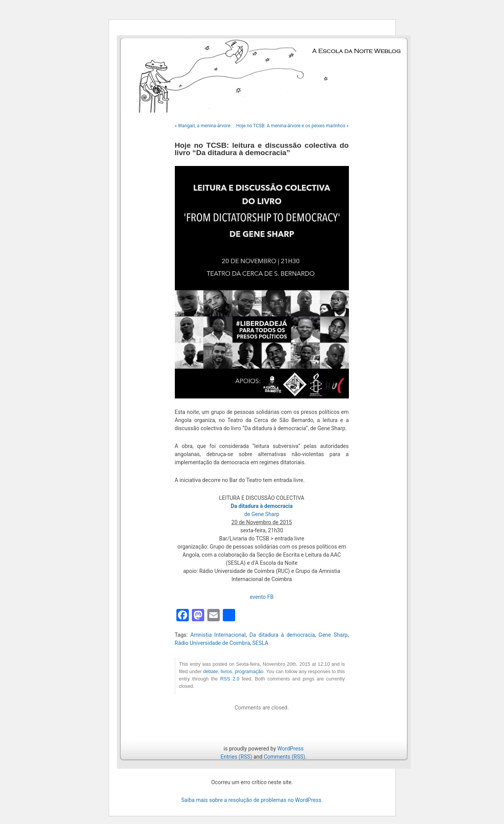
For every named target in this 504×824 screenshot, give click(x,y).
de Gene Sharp (262, 514)
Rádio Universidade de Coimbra (213, 643)
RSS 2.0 (230, 679)
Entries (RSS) (236, 757)
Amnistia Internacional (218, 635)
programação (249, 672)
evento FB (262, 597)
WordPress (290, 749)
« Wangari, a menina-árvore (203, 126)
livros (226, 672)
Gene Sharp (333, 635)
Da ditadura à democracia (282, 635)
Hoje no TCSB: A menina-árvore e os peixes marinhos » (292, 126)
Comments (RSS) (284, 757)
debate (211, 672)
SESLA (260, 643)
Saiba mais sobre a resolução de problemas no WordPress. (252, 800)
